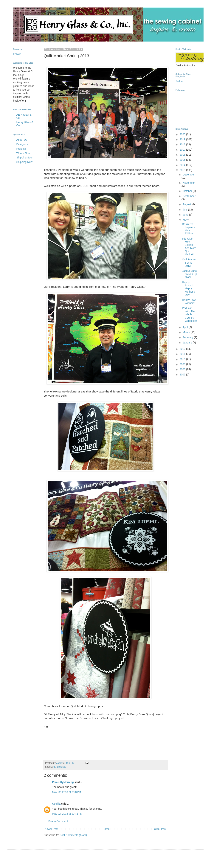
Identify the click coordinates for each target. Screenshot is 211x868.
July (185, 210)
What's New (23, 153)
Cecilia (56, 804)
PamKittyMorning (63, 782)
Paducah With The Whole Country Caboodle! (189, 314)
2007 (183, 375)
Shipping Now (24, 162)
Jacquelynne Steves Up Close (190, 274)
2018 (183, 144)
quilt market (59, 767)
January (188, 343)
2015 (183, 160)
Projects (21, 149)
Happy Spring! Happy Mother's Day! (188, 289)
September (189, 196)
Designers (22, 144)
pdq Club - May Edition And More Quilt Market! (189, 247)
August (187, 204)
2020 (183, 134)
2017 (183, 150)
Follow (17, 54)
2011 (183, 354)
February (188, 337)
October (188, 191)
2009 (183, 364)
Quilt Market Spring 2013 (189, 263)
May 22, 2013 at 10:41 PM (67, 814)
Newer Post (51, 829)
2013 (183, 170)
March (187, 332)
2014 (183, 165)
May (185, 220)
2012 (183, 349)
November (189, 183)
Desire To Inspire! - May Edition (188, 229)
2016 (183, 155)
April (186, 327)
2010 (183, 359)
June (186, 215)
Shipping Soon (25, 158)
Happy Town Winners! (189, 301)
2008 (183, 369)
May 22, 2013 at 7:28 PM (66, 792)
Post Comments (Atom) (73, 835)
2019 (183, 139)
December (189, 175)
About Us (22, 140)
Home (106, 829)
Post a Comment (58, 821)
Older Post (160, 829)
